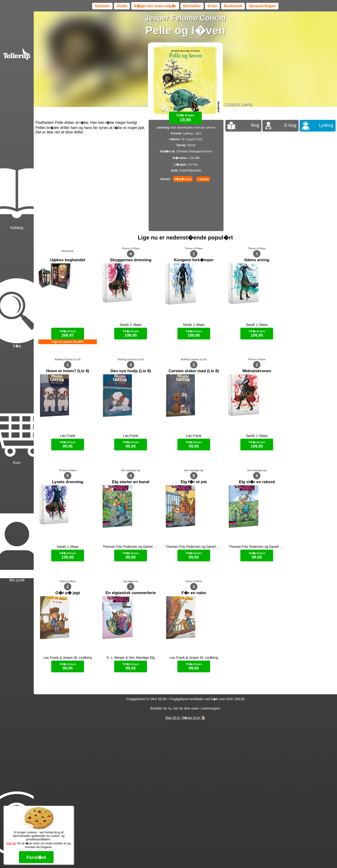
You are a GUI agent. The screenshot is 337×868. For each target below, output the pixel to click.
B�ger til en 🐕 (194, 718)
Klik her (12, 843)
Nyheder (102, 6)
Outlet (122, 6)
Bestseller (192, 6)
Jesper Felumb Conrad (185, 18)
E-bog (290, 125)
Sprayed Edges (262, 6)
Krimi (212, 6)
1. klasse (203, 179)
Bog (255, 125)
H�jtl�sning (183, 179)
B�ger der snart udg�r (155, 6)
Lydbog (326, 125)
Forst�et (36, 857)
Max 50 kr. (173, 718)
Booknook (233, 6)
